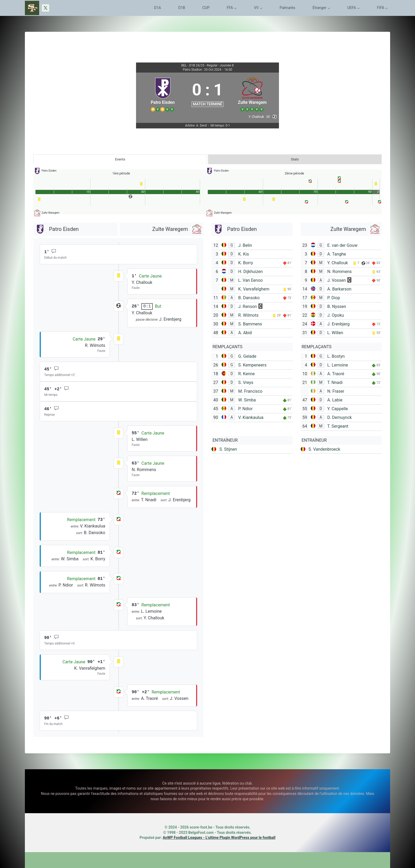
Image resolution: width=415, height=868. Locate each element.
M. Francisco (250, 391)
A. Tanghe (337, 254)
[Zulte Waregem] (252, 94)
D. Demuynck (340, 417)
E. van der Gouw (342, 245)
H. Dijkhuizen (251, 272)
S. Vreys (246, 382)
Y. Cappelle (338, 409)
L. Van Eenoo (251, 280)
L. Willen (335, 333)
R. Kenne (247, 374)
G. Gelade (247, 356)
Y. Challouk (338, 263)
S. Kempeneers (252, 365)
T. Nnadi (335, 382)
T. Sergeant (338, 426)
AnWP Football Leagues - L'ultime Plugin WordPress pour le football (219, 838)
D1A (157, 8)
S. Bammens (250, 324)
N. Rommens (340, 272)
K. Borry (246, 263)
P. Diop (334, 298)
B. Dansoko (249, 298)
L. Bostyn (336, 356)
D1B (182, 8)
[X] (46, 8)
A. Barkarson (339, 289)
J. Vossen (337, 280)
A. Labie (335, 400)
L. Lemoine (338, 365)
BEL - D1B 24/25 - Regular (199, 65)
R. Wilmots (248, 315)
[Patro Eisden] (163, 94)
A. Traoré (336, 374)
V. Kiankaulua (251, 417)
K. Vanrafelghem (254, 289)
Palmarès (288, 8)
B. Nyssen (337, 307)
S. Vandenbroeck (324, 449)
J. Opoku (336, 315)
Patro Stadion (192, 70)
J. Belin (245, 245)
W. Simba (247, 400)
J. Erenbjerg (339, 324)
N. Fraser (336, 391)
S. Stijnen (228, 449)
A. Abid (245, 333)
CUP (206, 8)
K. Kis (243, 254)
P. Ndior (245, 409)
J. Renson (247, 307)
